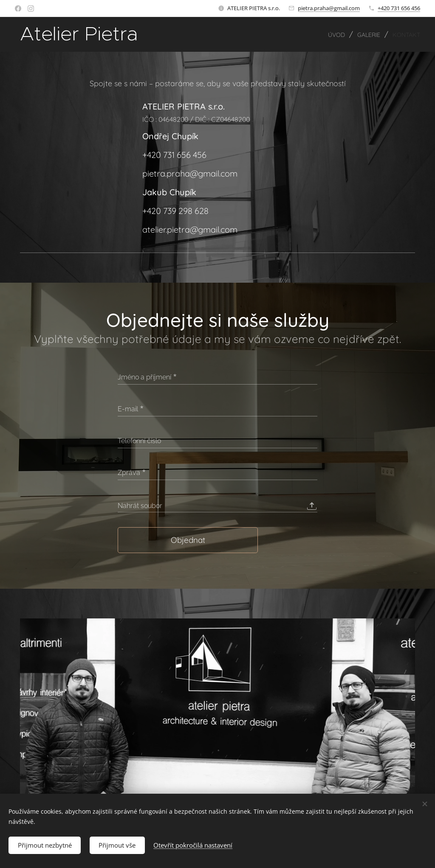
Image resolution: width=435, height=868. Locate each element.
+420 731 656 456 (399, 8)
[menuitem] (327, 34)
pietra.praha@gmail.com (329, 8)
